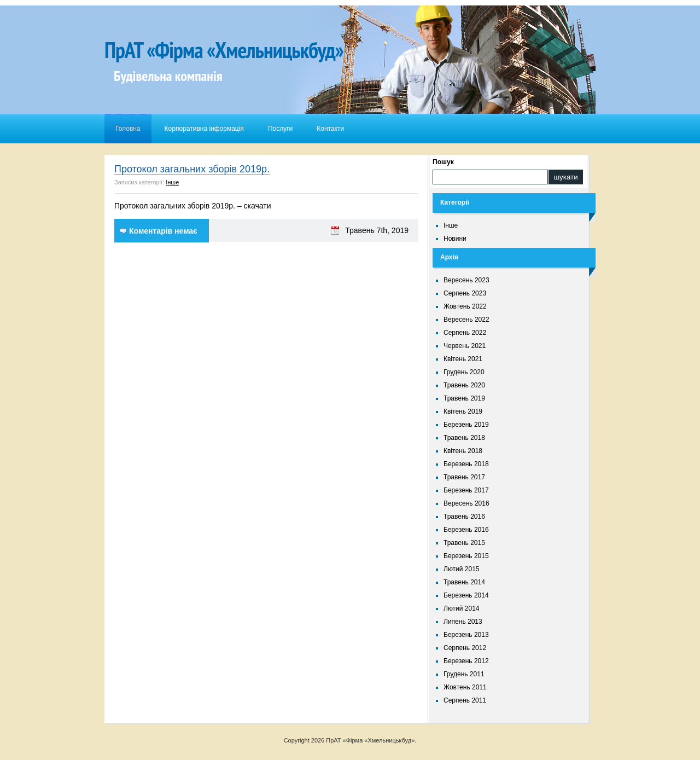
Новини (455, 239)
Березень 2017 (466, 490)
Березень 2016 (466, 530)
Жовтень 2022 (465, 306)
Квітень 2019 (463, 411)
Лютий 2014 (462, 608)
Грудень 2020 (464, 372)
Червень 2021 (465, 346)
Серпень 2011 (465, 700)
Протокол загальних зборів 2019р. (192, 169)
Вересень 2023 (466, 280)
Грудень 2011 (464, 674)
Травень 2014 (464, 582)
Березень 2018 (466, 464)
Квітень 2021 (463, 359)
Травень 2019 (464, 398)
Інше (172, 182)
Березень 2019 (466, 425)
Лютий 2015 (462, 569)
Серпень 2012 (465, 648)
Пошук (443, 162)
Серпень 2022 (465, 333)
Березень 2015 (466, 556)
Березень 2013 (466, 635)
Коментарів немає (163, 231)
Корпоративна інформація (204, 129)
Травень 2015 (464, 543)
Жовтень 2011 (465, 687)
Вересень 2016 (466, 503)
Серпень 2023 (465, 293)
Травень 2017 (464, 477)
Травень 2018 (464, 438)
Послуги (280, 129)
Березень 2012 (466, 661)
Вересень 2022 (466, 320)
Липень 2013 (463, 622)
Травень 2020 (464, 385)
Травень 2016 (464, 517)
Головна (128, 129)
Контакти (330, 129)
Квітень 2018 (463, 451)
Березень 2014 (466, 595)
